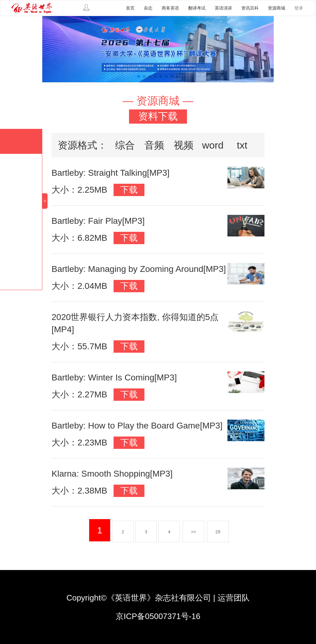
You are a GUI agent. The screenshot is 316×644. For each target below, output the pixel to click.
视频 (184, 145)
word (213, 145)
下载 (129, 190)
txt (242, 145)
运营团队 (234, 598)
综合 (125, 145)
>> (193, 532)
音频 (154, 145)
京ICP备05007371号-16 (158, 616)
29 (218, 532)
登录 (299, 8)
